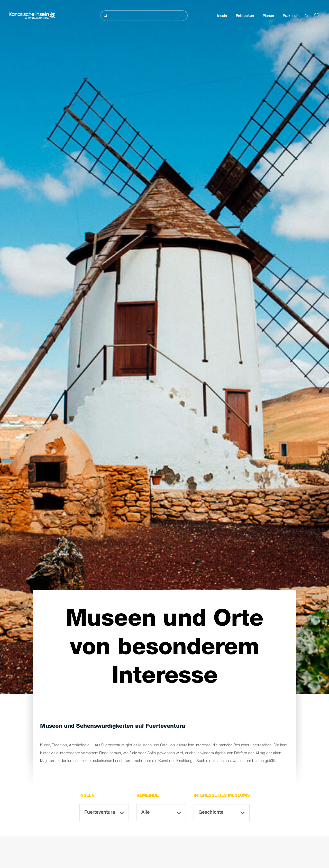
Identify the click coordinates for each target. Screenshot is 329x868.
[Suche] (144, 16)
